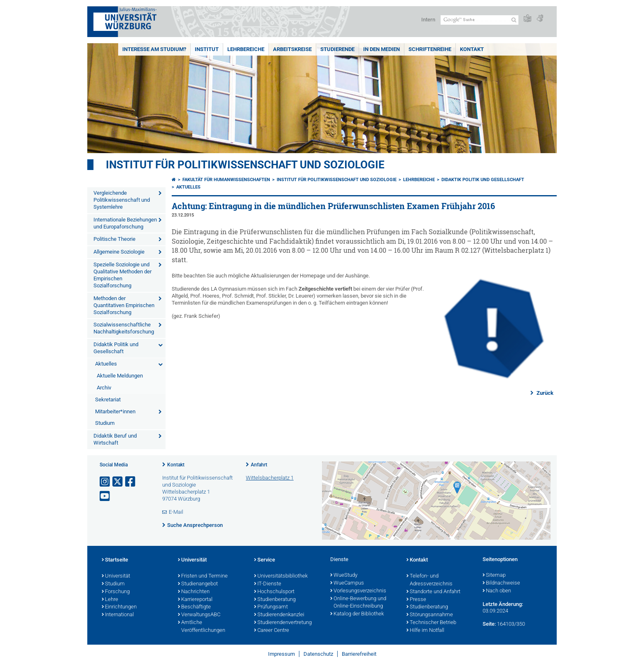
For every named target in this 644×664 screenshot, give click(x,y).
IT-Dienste (268, 584)
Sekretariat (108, 400)
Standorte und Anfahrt (433, 592)
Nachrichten (194, 592)
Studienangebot (198, 584)
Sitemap (494, 575)
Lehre (110, 600)
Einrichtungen (119, 607)
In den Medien (381, 49)
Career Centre (272, 631)
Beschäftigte (194, 607)
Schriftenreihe (430, 49)
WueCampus (347, 583)
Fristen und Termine (203, 576)
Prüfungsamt (271, 607)
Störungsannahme (430, 615)
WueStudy (344, 575)
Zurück (544, 393)
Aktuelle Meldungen (120, 376)
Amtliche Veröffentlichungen (202, 627)
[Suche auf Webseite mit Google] (479, 20)
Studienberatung (275, 600)
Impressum (281, 654)
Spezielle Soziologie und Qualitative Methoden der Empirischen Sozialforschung (122, 275)
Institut (207, 49)
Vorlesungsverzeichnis (358, 591)
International (118, 615)
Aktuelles (106, 364)
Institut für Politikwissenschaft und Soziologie (245, 165)
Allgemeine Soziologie (119, 252)
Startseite (115, 560)
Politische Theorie (114, 239)
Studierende (337, 49)
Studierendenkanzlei (279, 615)
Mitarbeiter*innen (115, 411)
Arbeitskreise (292, 49)
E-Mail (176, 512)
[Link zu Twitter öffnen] (118, 482)
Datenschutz (318, 654)
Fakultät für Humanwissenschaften (226, 180)
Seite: (489, 624)
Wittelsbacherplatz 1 (270, 478)
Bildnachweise (501, 583)
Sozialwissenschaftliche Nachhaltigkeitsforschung (124, 328)
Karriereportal (195, 600)
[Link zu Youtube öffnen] (105, 496)
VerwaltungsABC (199, 615)
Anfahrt (259, 465)
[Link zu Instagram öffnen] (105, 482)
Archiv (104, 388)
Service (265, 560)
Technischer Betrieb (431, 623)
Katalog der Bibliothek (357, 614)
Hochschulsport (274, 592)
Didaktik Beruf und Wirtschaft (115, 439)
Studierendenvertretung (283, 623)
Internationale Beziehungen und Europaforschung (125, 223)
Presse (416, 600)
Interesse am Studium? (154, 49)
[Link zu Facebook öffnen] (131, 482)
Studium (105, 423)
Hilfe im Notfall (425, 631)
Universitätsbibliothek (281, 576)
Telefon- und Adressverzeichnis (429, 580)
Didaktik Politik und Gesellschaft (116, 348)
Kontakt (472, 49)
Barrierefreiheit (359, 654)
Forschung (116, 592)
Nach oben (497, 591)
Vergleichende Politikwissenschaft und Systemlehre (122, 200)
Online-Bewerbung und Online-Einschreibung (358, 603)
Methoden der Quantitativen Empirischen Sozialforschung (124, 305)
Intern (428, 20)
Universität (116, 576)
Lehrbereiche (246, 49)
